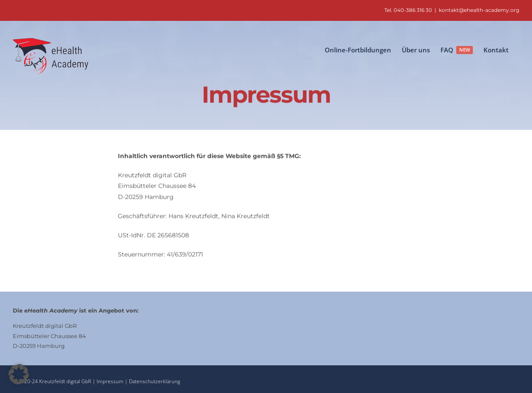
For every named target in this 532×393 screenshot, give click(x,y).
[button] (19, 374)
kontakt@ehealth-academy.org (479, 10)
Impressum (111, 381)
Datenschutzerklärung (154, 381)
